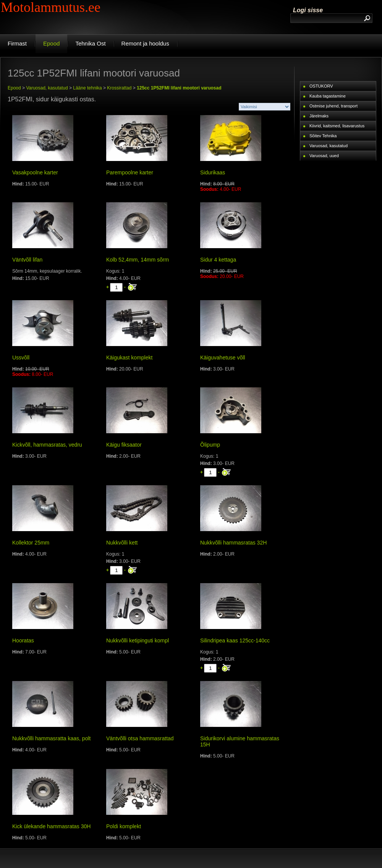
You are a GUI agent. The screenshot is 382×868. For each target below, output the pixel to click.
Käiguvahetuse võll (223, 358)
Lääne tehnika (87, 88)
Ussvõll (21, 358)
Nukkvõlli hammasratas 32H (233, 543)
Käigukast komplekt (129, 358)
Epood (14, 88)
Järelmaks (319, 116)
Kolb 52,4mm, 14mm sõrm (138, 260)
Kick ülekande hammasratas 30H (51, 826)
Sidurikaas (213, 172)
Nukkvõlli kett (122, 543)
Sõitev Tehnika (323, 136)
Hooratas (23, 640)
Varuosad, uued (324, 156)
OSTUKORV (321, 86)
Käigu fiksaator (124, 445)
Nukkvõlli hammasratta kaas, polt (51, 738)
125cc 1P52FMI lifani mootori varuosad (179, 88)
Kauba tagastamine (328, 96)
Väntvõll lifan (27, 260)
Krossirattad (119, 88)
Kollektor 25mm (31, 543)
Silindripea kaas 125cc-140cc (235, 640)
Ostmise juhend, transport (333, 106)
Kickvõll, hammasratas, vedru (47, 445)
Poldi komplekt (124, 826)
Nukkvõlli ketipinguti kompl (138, 640)
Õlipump (210, 445)
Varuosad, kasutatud (47, 88)
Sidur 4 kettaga (218, 260)
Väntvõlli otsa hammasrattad (140, 738)
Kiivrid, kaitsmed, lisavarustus (337, 126)
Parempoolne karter (130, 172)
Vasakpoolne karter (35, 172)
